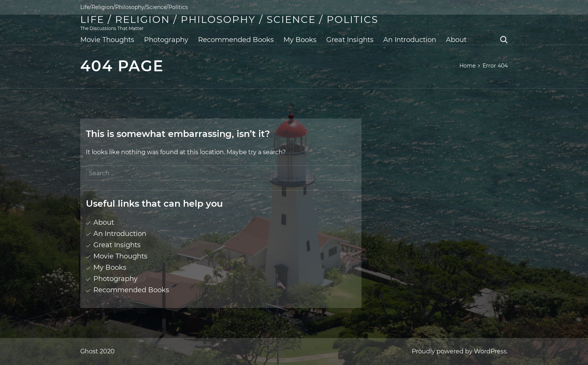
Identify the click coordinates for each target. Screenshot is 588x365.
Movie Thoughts (107, 40)
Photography (166, 40)
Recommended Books (236, 40)
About (456, 40)
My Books (300, 40)
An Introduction (410, 40)
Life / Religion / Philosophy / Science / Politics (229, 20)
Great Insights (350, 40)
